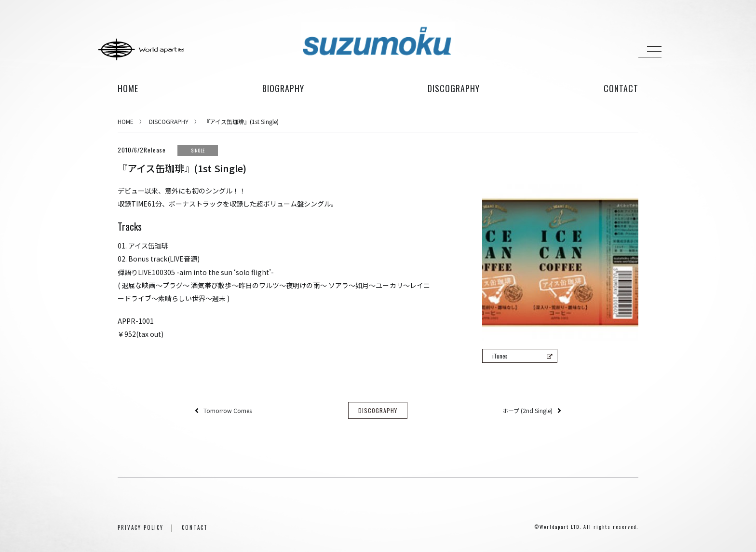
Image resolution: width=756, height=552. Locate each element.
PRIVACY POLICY (141, 527)
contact (621, 88)
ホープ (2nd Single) (527, 410)
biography (283, 88)
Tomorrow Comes (228, 410)
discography (454, 88)
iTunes (522, 356)
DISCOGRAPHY (169, 121)
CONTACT (195, 527)
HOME (128, 88)
